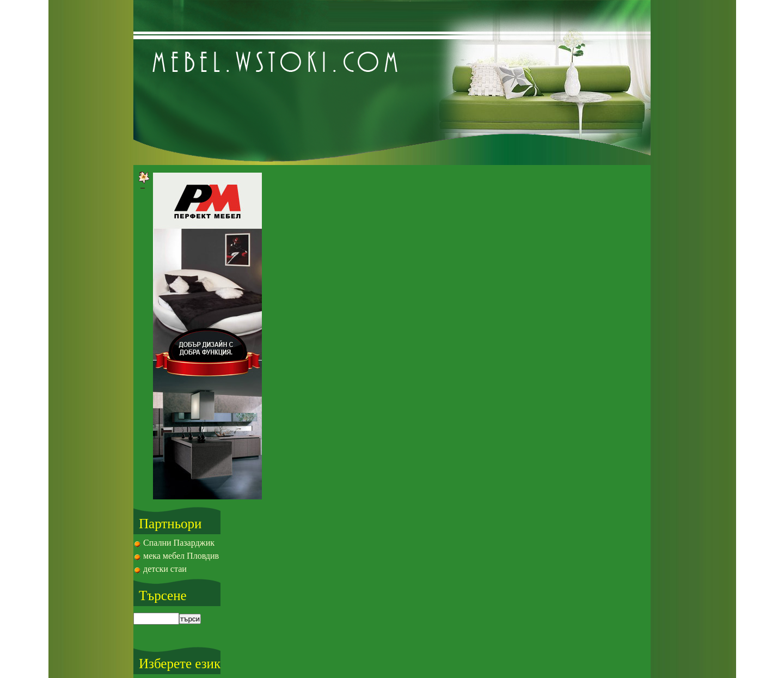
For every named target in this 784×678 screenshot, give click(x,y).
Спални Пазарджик (179, 543)
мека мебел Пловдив (181, 556)
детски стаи (165, 569)
